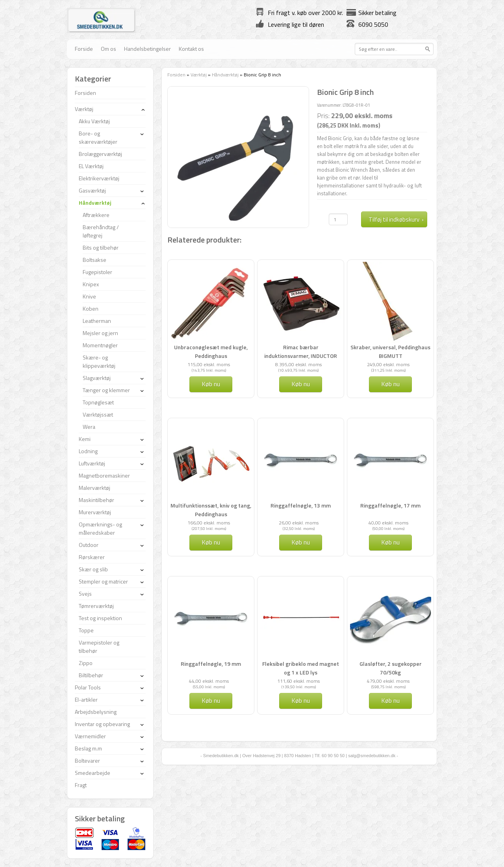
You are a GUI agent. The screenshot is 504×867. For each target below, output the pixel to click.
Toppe (86, 630)
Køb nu (211, 384)
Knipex (91, 284)
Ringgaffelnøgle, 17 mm (390, 505)
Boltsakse (94, 260)
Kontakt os (191, 49)
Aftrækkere (96, 215)
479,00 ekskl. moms (388, 681)
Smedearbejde (93, 773)
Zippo (86, 663)
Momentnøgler (100, 345)
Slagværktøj (97, 378)
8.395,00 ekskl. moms (298, 364)
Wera (89, 427)
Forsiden (176, 75)
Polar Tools (88, 687)
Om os (108, 49)
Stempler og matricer (103, 581)
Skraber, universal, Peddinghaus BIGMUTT (390, 351)
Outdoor (89, 545)
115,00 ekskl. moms (209, 364)
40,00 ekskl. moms (388, 523)
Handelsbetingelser (147, 49)
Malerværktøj (94, 488)
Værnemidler (90, 736)
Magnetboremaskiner (104, 475)
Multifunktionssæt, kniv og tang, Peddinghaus (211, 510)
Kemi (85, 439)
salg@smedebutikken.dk (372, 756)
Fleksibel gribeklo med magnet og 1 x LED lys (301, 668)
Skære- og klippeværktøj (99, 361)
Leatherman (97, 321)
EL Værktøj (91, 166)
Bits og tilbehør (101, 247)
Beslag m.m (88, 748)
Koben (91, 308)
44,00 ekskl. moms (209, 681)
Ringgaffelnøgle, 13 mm (301, 505)
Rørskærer (92, 557)
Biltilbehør (91, 675)
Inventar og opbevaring (102, 724)
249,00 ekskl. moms (388, 364)
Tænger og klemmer (106, 390)
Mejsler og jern (100, 333)
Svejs (85, 594)
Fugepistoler (97, 272)
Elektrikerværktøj (99, 178)
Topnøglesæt (98, 402)
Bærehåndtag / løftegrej (101, 231)
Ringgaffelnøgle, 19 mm (211, 664)
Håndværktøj (225, 75)
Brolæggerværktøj (100, 154)
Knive (89, 296)
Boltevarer (87, 760)
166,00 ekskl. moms (209, 523)
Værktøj (199, 75)
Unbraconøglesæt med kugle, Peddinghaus (211, 351)
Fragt (81, 785)
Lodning (88, 451)
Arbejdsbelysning (96, 712)
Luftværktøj (92, 463)
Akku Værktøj (94, 121)
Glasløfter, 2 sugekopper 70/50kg (391, 668)
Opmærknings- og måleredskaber (100, 528)
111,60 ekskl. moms (298, 681)
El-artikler (86, 699)
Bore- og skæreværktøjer (98, 137)
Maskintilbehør (96, 500)
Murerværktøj (95, 512)
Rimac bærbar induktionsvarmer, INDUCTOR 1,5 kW (301, 356)
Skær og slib (93, 569)
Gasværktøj (92, 190)
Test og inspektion (100, 618)
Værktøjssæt (98, 414)
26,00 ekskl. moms (299, 523)
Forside (84, 49)
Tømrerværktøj (96, 606)
